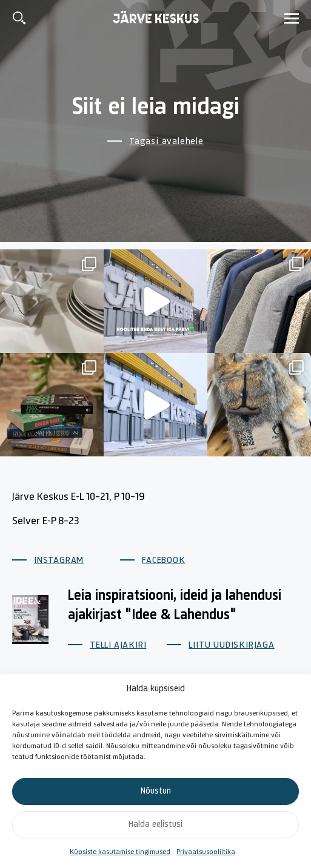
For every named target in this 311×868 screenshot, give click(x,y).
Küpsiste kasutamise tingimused (120, 852)
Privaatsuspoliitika (206, 852)
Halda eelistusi (155, 825)
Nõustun (156, 791)
